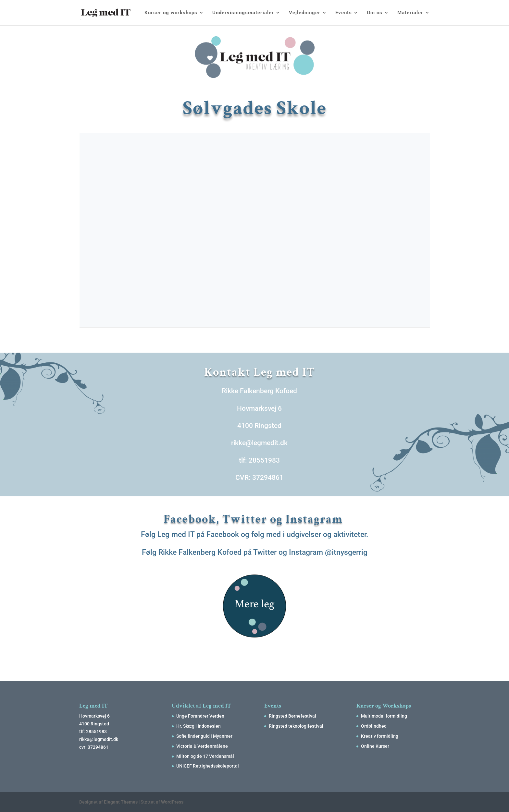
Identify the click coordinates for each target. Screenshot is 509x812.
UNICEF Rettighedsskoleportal (208, 766)
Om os (375, 13)
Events (344, 13)
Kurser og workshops (171, 13)
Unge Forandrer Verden (200, 716)
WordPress (172, 802)
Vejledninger (305, 13)
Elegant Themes (121, 802)
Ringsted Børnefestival (292, 716)
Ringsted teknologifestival (296, 726)
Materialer (410, 13)
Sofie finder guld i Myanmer (204, 736)
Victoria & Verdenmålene (202, 746)
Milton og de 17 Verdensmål (205, 756)
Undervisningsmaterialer (243, 13)
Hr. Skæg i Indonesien (199, 726)
